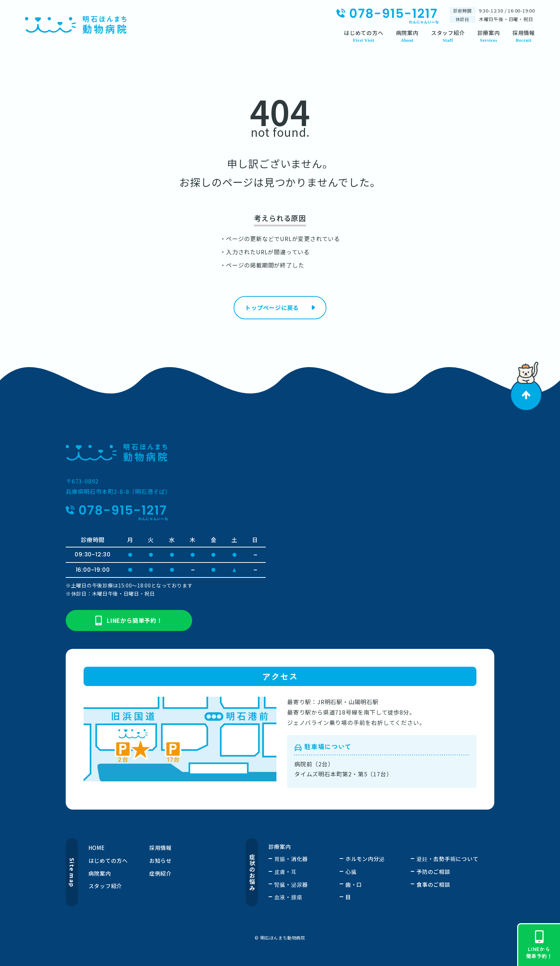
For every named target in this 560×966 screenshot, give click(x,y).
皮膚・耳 (286, 872)
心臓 (351, 872)
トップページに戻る (272, 307)
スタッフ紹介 (106, 886)
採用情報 (161, 848)
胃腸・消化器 (291, 859)
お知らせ (161, 860)
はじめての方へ (108, 860)
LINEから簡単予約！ (129, 620)
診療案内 (280, 847)
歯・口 (354, 884)
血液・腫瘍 (288, 897)
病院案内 (100, 873)
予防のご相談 (433, 872)
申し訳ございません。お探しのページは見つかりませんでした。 (280, 173)
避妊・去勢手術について (447, 859)
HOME (97, 848)
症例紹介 (161, 873)
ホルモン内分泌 (365, 859)
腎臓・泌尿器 (291, 884)
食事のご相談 (433, 884)
